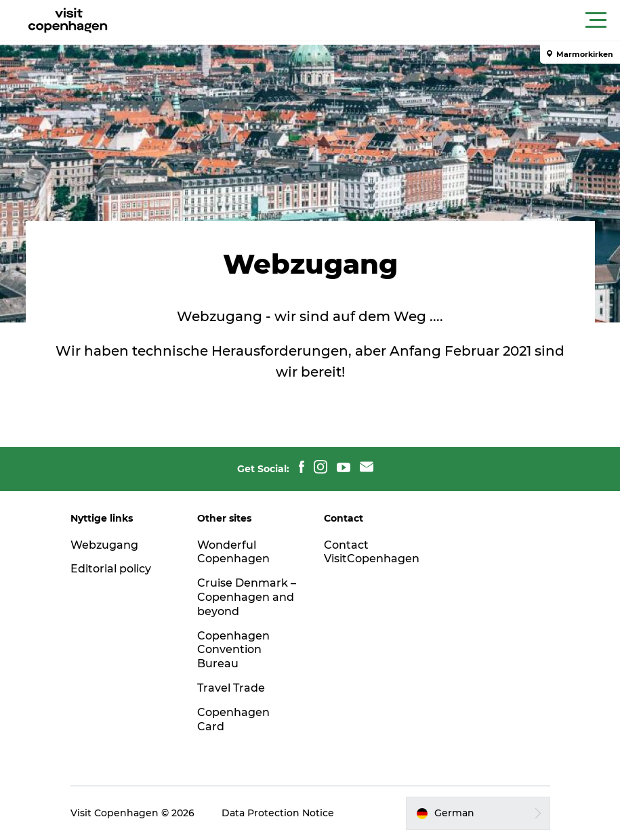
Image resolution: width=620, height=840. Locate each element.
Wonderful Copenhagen (233, 552)
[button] (371, 20)
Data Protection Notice (278, 813)
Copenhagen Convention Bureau (233, 650)
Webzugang (104, 545)
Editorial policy (111, 569)
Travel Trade (231, 688)
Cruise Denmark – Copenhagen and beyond (247, 597)
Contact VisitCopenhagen (372, 552)
